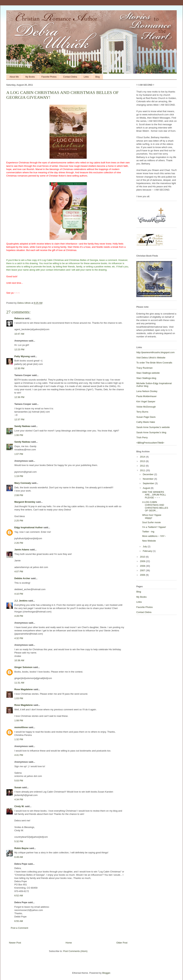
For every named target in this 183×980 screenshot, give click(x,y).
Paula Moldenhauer (146, 396)
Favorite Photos (49, 77)
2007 (143, 570)
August (147, 488)
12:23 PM (19, 349)
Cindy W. (19, 806)
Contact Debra (70, 77)
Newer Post (15, 943)
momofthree (21, 727)
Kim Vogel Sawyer (146, 401)
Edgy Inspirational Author (29, 527)
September (149, 483)
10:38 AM (19, 660)
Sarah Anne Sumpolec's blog (151, 432)
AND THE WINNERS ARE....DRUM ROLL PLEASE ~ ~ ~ (154, 495)
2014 (143, 457)
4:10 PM (19, 594)
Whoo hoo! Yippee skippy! (152, 516)
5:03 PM (19, 781)
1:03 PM (19, 698)
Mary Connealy (23, 483)
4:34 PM (19, 799)
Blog (98, 77)
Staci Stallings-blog (146, 378)
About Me (14, 77)
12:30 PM (19, 368)
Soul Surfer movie (151, 522)
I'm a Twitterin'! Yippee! (154, 527)
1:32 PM (19, 739)
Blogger (106, 973)
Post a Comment (19, 928)
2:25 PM (19, 521)
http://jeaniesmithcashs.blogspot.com (155, 352)
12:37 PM (19, 419)
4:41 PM (19, 755)
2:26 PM (19, 543)
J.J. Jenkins (21, 601)
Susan (18, 787)
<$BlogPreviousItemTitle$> (150, 443)
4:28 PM (19, 616)
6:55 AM (19, 921)
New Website (149, 541)
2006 (143, 575)
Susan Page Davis (146, 417)
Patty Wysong (22, 356)
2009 (143, 561)
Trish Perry (142, 437)
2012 (143, 466)
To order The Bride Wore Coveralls (154, 363)
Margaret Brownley (25, 502)
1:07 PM (19, 454)
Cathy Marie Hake (146, 422)
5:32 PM (19, 841)
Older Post (122, 943)
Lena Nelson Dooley (147, 391)
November (149, 479)
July (145, 546)
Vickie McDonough (146, 407)
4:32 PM (19, 638)
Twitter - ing (148, 532)
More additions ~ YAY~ (154, 536)
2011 (143, 470)
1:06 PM (19, 435)
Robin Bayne (21, 848)
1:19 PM (19, 476)
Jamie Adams (22, 550)
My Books (30, 77)
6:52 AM (19, 896)
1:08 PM (19, 720)
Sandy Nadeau (22, 426)
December (149, 474)
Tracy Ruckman (145, 368)
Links (86, 77)
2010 (143, 557)
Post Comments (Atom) (75, 951)
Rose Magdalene (24, 689)
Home (69, 943)
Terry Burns (142, 412)
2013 (143, 461)
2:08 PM (19, 495)
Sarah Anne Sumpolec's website (153, 427)
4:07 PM (19, 572)
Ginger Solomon (23, 667)
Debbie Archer (22, 578)
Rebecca (19, 318)
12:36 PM (19, 397)
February (148, 551)
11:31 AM (19, 683)
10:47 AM (19, 334)
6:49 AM (19, 857)
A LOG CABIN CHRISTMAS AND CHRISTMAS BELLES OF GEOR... (155, 506)
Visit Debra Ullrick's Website (151, 358)
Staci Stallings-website (148, 373)
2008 (143, 566)
